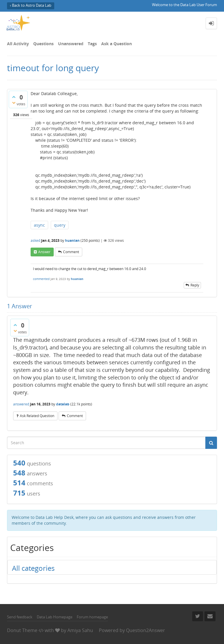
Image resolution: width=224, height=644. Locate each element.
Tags (92, 44)
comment (71, 252)
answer (44, 252)
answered (21, 404)
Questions (43, 44)
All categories (33, 568)
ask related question (37, 416)
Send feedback (20, 617)
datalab (63, 404)
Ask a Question (117, 44)
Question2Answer (146, 630)
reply (195, 285)
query (60, 225)
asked (35, 240)
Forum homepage (92, 617)
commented (41, 279)
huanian (72, 240)
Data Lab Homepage (55, 617)
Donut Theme (22, 630)
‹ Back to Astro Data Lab (31, 5)
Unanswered (71, 44)
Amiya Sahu (80, 630)
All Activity (18, 44)
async (39, 225)
